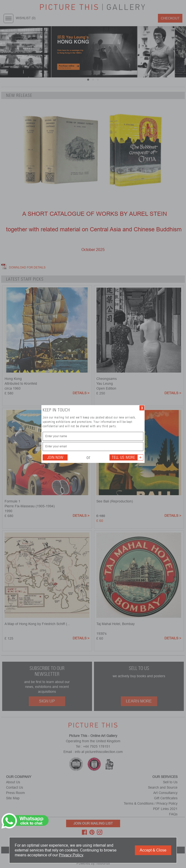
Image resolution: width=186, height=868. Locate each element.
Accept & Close (153, 850)
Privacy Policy (71, 855)
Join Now (55, 457)
